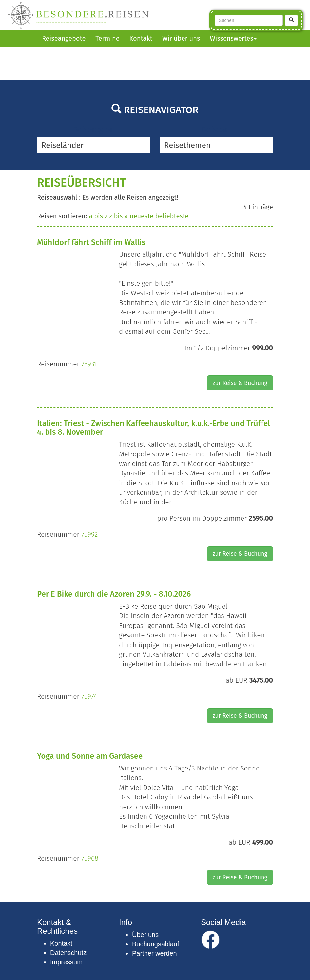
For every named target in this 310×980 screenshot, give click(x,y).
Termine (107, 38)
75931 (89, 364)
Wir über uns (181, 38)
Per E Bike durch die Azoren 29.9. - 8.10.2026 (114, 594)
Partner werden (155, 953)
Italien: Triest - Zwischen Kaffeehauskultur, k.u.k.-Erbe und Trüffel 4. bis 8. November (154, 428)
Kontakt (141, 38)
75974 (89, 696)
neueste (142, 216)
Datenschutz (68, 953)
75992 (89, 534)
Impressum (66, 962)
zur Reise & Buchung (240, 383)
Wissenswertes (233, 38)
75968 (90, 858)
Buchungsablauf (155, 944)
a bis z (98, 216)
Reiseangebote (64, 38)
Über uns (145, 935)
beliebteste (172, 216)
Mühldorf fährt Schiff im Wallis (91, 242)
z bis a (118, 216)
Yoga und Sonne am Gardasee (90, 756)
